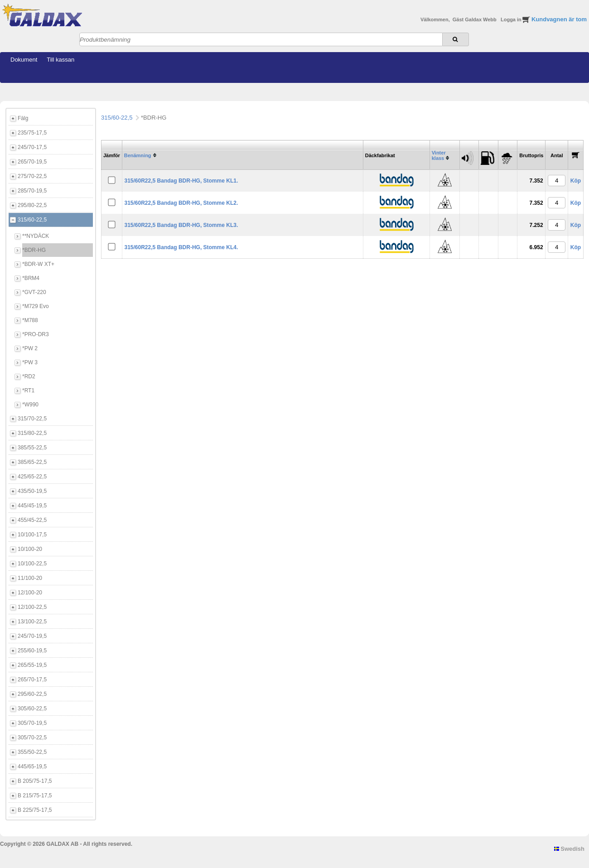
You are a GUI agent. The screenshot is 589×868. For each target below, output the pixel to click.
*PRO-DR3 (36, 334)
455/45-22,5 (32, 520)
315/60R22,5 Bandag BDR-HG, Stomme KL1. (181, 181)
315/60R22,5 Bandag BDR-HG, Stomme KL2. (181, 203)
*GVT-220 (34, 292)
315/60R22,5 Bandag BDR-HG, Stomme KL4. (181, 247)
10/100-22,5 (32, 564)
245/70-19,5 (32, 636)
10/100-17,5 (32, 535)
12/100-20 (30, 593)
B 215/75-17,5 (35, 796)
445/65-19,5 (32, 767)
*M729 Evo (36, 306)
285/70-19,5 (32, 191)
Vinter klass (439, 155)
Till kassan (60, 60)
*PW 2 (30, 348)
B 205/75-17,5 (35, 781)
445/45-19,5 (32, 506)
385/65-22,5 (32, 462)
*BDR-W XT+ (38, 264)
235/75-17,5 (32, 133)
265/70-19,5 (32, 162)
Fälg (23, 118)
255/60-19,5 (32, 651)
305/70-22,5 (32, 738)
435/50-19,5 (32, 491)
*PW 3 (30, 362)
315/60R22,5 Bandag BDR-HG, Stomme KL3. (181, 225)
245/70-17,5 (32, 147)
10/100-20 (30, 549)
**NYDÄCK (36, 236)
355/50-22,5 (32, 752)
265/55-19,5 (32, 665)
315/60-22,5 (32, 220)
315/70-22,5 (32, 419)
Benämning (138, 155)
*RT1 (28, 391)
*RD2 (29, 376)
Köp (576, 181)
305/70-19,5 (32, 723)
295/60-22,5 (32, 694)
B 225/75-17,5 (35, 810)
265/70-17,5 (32, 680)
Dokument (24, 60)
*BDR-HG (34, 250)
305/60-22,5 (32, 709)
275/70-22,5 (32, 176)
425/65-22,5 (32, 477)
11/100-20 (30, 578)
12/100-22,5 (32, 607)
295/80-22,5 (32, 205)
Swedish (569, 849)
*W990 (30, 405)
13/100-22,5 (32, 622)
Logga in (512, 19)
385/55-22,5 (32, 448)
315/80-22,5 (32, 433)
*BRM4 (31, 278)
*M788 (30, 320)
